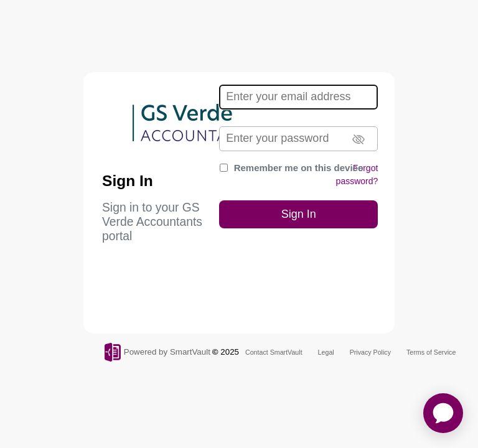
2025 (230, 352)
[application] (443, 413)
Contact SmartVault (274, 352)
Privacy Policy (370, 352)
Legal (326, 352)
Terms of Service (431, 352)
